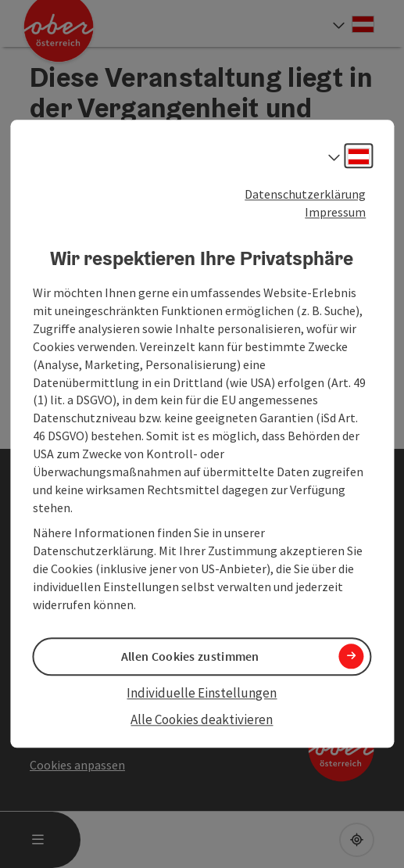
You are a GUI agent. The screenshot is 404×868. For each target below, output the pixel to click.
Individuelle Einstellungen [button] (202, 693)
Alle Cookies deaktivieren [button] (202, 719)
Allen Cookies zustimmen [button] (190, 656)
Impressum (335, 212)
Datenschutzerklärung (305, 194)
